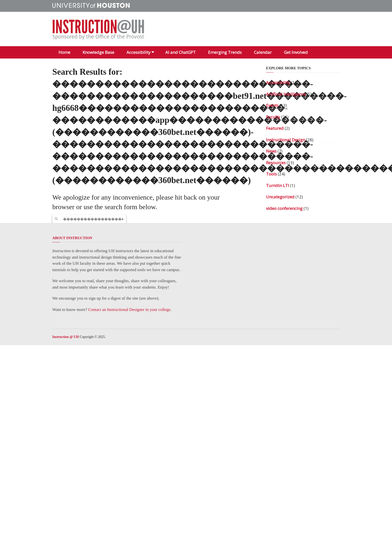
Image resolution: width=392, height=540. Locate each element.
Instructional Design (286, 140)
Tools (271, 174)
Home (64, 52)
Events (272, 105)
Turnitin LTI (278, 185)
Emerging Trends (225, 52)
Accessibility (139, 52)
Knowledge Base (98, 52)
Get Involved (296, 52)
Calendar (263, 52)
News (271, 151)
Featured (275, 128)
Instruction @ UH (66, 337)
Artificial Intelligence (286, 94)
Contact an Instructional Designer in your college (129, 310)
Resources (276, 163)
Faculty (273, 117)
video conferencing (284, 208)
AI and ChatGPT (181, 52)
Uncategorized (280, 197)
